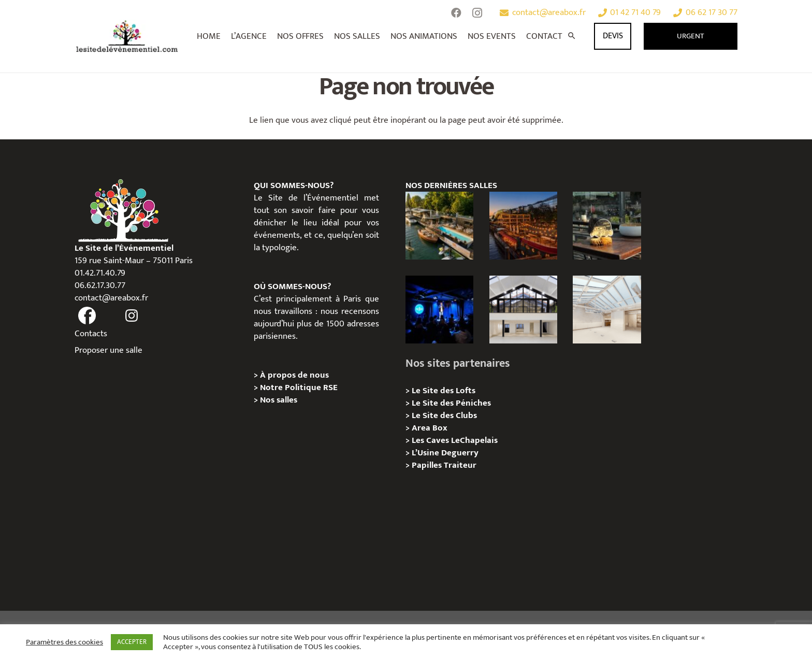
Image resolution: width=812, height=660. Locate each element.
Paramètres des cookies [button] (64, 642)
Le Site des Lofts (444, 391)
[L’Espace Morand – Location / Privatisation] (607, 310)
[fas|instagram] (132, 316)
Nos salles (279, 400)
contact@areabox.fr (111, 298)
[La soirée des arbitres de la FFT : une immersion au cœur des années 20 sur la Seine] (607, 226)
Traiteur (460, 465)
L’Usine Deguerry (445, 453)
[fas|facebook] (87, 316)
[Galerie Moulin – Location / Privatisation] (523, 310)
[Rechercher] (572, 36)
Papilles (428, 465)
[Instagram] (477, 13)
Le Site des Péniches (451, 403)
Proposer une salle (108, 350)
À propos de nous (294, 375)
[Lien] (127, 36)
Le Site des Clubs (444, 415)
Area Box (430, 428)
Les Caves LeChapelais (455, 440)
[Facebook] (456, 13)
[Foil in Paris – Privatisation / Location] (439, 226)
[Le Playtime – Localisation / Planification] (523, 226)
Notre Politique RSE (299, 388)
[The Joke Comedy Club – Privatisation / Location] (439, 310)
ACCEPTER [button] (132, 642)
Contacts (91, 334)
